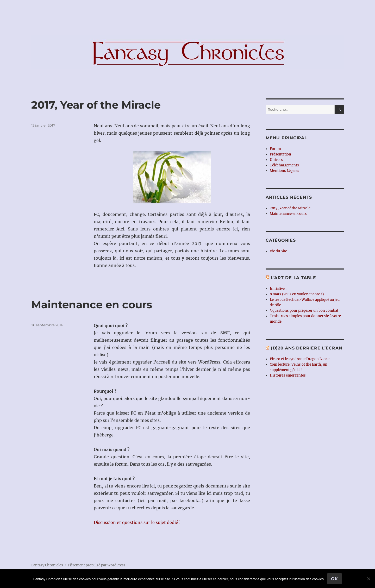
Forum (275, 149)
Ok (335, 579)
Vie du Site (278, 251)
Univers (276, 160)
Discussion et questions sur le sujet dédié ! (137, 522)
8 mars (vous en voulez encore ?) (297, 294)
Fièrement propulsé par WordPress (97, 565)
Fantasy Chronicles (47, 565)
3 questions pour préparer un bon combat (304, 311)
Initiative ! (278, 289)
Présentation (280, 154)
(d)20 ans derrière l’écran (307, 348)
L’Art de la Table (293, 278)
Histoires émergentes (288, 375)
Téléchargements (284, 165)
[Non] (368, 579)
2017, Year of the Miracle (96, 105)
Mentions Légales (285, 171)
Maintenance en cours (92, 305)
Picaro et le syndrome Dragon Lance (300, 359)
